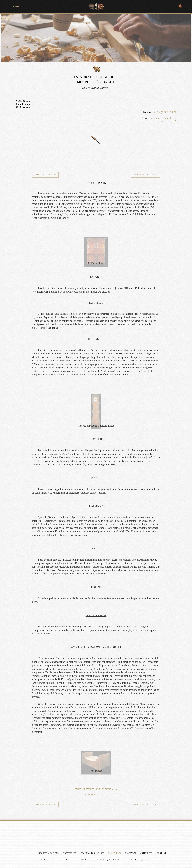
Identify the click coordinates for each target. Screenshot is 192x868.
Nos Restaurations (48, 853)
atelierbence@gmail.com (163, 118)
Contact (161, 853)
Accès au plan (169, 121)
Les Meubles (114, 853)
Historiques (70, 853)
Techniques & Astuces (92, 853)
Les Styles (131, 853)
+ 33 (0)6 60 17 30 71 (165, 112)
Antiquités (146, 853)
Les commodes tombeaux (145, 175)
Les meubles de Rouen (45, 175)
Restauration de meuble (53, 860)
